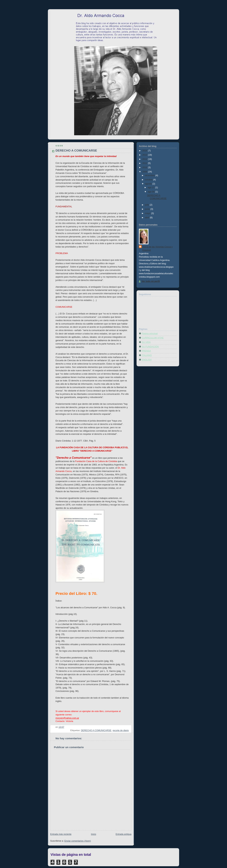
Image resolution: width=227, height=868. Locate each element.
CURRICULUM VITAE (153, 338)
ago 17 (151, 187)
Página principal (150, 334)
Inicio (94, 834)
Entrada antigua (124, 834)
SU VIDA (146, 342)
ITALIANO (147, 355)
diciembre (150, 175)
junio (148, 209)
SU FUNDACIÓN (150, 347)
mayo (148, 213)
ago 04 (151, 192)
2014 (145, 151)
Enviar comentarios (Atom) (78, 841)
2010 (145, 167)
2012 (145, 159)
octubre (149, 180)
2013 (145, 155)
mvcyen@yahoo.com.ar (67, 718)
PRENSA (146, 351)
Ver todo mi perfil (151, 281)
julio (147, 205)
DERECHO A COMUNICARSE (96, 730)
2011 (145, 163)
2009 (145, 172)
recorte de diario (121, 730)
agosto (149, 184)
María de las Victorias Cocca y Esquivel (157, 248)
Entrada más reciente (61, 834)
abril (147, 218)
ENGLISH (147, 360)
